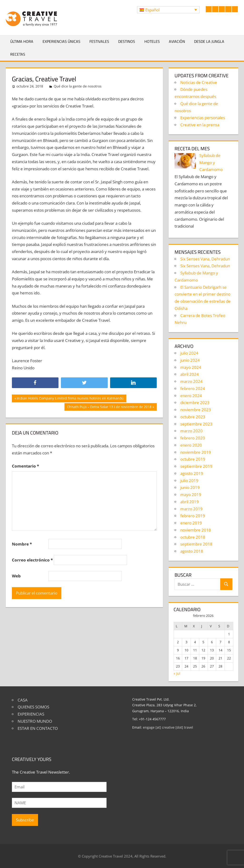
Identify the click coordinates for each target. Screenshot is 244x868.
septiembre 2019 (196, 466)
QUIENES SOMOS (33, 707)
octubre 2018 (193, 537)
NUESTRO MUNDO (35, 721)
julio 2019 (189, 480)
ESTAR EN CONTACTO (38, 728)
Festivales (99, 41)
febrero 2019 (193, 516)
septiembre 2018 (196, 544)
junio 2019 (190, 487)
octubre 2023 (193, 417)
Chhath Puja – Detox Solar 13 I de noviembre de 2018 (109, 407)
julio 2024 (189, 353)
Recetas (18, 54)
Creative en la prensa (200, 125)
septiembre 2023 (196, 424)
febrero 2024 (193, 388)
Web (16, 576)
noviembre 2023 (196, 410)
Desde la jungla (209, 41)
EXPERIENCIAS (31, 714)
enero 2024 (191, 396)
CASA (23, 700)
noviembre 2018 (196, 530)
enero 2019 (191, 523)
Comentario (25, 466)
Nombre (22, 544)
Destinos (127, 41)
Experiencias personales (203, 118)
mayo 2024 (191, 367)
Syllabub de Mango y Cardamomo (211, 163)
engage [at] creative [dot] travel (168, 727)
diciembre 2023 (195, 402)
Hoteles (152, 41)
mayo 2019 (191, 495)
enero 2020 (191, 445)
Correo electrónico (32, 560)
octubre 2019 (193, 459)
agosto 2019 (192, 473)
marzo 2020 (191, 431)
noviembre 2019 (196, 452)
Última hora (22, 41)
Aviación (177, 41)
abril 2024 (190, 374)
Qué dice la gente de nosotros (78, 86)
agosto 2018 (192, 551)
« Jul (177, 673)
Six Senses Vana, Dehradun (205, 259)
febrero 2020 (193, 438)
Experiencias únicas (61, 41)
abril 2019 (190, 502)
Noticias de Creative (199, 82)
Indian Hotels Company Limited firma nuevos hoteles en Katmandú (70, 399)
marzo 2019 (191, 509)
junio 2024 (190, 360)
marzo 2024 (191, 381)
